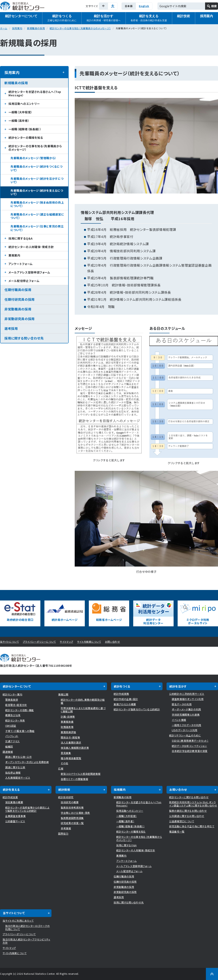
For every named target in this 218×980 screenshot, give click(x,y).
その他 (64, 763)
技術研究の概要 (70, 802)
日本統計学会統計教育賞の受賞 (190, 751)
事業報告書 (67, 722)
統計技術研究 (66, 797)
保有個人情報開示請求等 (75, 748)
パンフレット (12, 736)
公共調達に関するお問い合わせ (187, 816)
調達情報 (8, 752)
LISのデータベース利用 (185, 730)
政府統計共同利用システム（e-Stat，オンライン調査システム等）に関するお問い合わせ (193, 804)
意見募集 (66, 753)
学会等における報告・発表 (75, 813)
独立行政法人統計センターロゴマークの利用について (28, 927)
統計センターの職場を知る (26, 138)
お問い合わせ (113, 642)
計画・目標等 (68, 717)
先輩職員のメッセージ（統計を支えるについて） (37, 192)
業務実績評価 (68, 732)
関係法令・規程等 (70, 737)
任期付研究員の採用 (20, 299)
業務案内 (14, 255)
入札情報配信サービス (18, 778)
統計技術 (183, 16)
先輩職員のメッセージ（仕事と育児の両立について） (37, 228)
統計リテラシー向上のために (185, 735)
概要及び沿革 (13, 715)
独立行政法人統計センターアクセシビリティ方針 (26, 941)
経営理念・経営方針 (16, 705)
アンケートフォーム (21, 264)
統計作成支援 (10, 797)
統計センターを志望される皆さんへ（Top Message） (35, 93)
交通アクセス (13, 741)
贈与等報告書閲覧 (71, 758)
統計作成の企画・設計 (126, 699)
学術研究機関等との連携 (186, 714)
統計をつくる (62, 18)
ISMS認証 (11, 726)
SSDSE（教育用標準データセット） (190, 741)
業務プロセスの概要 (125, 704)
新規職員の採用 (36, 28)
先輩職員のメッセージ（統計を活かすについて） (37, 180)
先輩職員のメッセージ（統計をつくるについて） (36, 168)
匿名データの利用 (182, 704)
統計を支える (149, 18)
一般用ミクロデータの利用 (187, 725)
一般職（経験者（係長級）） (25, 129)
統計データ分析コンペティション (189, 746)
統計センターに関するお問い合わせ (189, 797)
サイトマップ (66, 642)
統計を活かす (104, 18)
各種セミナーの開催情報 (74, 779)
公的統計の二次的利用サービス (187, 694)
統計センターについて (21, 16)
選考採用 (11, 328)
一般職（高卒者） (19, 121)
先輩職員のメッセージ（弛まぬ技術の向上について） (37, 204)
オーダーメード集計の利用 (186, 709)
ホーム (4, 28)
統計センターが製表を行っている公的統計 (137, 709)
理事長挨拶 (12, 700)
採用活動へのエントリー (24, 104)
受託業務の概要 (14, 802)
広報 (61, 768)
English (144, 6)
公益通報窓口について (182, 821)
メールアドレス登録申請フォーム (29, 272)
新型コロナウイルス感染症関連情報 (81, 774)
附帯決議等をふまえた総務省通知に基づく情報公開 (83, 710)
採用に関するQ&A (21, 238)
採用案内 (17, 28)
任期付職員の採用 (18, 290)
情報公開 (63, 694)
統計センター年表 (15, 720)
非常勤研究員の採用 (20, 319)
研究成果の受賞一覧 (72, 823)
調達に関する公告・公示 (18, 757)
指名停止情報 (13, 772)
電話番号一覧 (177, 831)
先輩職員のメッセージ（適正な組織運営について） (37, 216)
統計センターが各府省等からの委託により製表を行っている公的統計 (27, 809)
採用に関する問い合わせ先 (24, 338)
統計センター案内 (12, 694)
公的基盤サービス (15, 821)
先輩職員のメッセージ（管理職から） (33, 158)
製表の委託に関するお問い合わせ (188, 811)
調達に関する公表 (15, 767)
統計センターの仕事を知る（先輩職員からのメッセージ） (80, 28)
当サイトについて (9, 642)
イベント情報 (179, 720)
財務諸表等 (67, 727)
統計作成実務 (121, 694)
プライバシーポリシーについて (39, 642)
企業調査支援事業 (15, 816)
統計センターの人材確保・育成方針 (31, 247)
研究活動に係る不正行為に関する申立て (192, 826)
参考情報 (66, 828)
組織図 (9, 746)
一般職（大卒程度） (20, 112)
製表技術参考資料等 (72, 807)
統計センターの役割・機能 (20, 710)
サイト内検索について (89, 642)
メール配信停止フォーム (24, 281)
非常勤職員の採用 (18, 309)
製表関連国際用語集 (72, 818)
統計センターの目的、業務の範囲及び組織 (83, 701)
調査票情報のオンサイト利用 (188, 699)
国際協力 (63, 833)
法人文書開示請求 (71, 742)
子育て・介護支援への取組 (20, 731)
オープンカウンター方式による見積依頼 (27, 762)
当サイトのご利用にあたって (18, 921)
